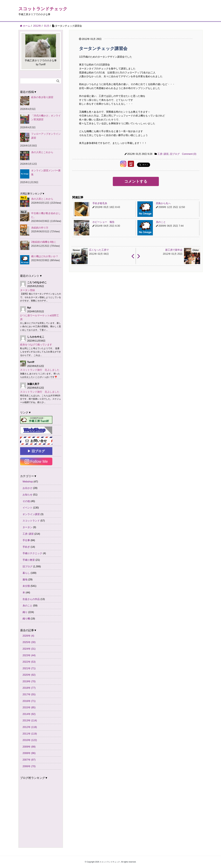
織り (25, 612)
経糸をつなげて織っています (36, 345)
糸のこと (27, 606)
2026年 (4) (28, 636)
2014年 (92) (29, 714)
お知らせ (27, 495)
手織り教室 (29, 560)
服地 (25, 580)
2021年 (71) (29, 668)
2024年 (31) (29, 649)
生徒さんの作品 (31, 599)
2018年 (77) (29, 688)
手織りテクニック (32, 553)
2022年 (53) (29, 662)
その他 (26, 501)
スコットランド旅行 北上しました (40, 370)
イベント (27, 508)
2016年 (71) (29, 701)
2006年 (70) (29, 766)
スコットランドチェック (43, 9)
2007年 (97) (29, 760)
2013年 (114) (30, 720)
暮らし (26, 573)
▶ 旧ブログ (36, 451)
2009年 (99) (29, 747)
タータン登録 (27, 290)
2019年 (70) (29, 681)
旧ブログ (175, 154)
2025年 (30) (29, 642)
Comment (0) (189, 154)
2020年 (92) (29, 675)
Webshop (28, 482)
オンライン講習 (31, 514)
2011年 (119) (30, 734)
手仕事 (26, 540)
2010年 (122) (30, 740)
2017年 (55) (29, 694)
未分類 (26, 586)
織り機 (26, 619)
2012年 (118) (30, 727)
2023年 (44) (29, 655)
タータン (27, 527)
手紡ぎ (26, 547)
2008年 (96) (29, 753)
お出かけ (27, 488)
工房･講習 (163, 154)
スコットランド (31, 521)
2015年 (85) (29, 707)
